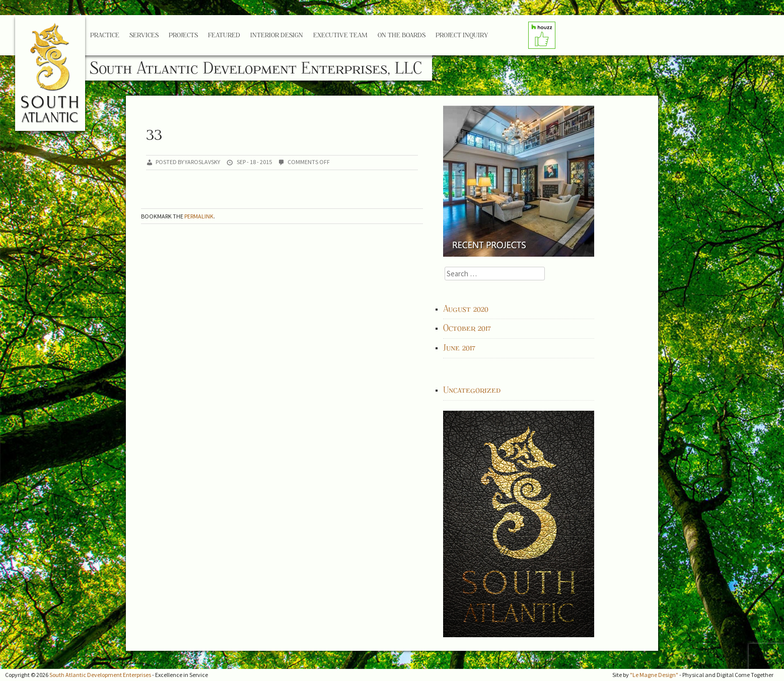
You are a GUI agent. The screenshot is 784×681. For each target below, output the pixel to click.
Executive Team (340, 35)
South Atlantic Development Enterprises (100, 675)
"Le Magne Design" (654, 675)
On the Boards (402, 35)
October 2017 (467, 328)
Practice (105, 35)
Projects (183, 35)
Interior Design (277, 35)
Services (144, 35)
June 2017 (459, 348)
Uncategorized (472, 390)
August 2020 (466, 309)
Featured (224, 35)
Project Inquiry (462, 35)
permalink (199, 216)
